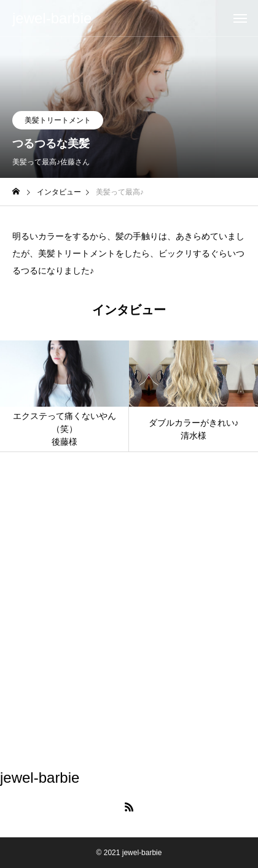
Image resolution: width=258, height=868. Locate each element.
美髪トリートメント (58, 120)
